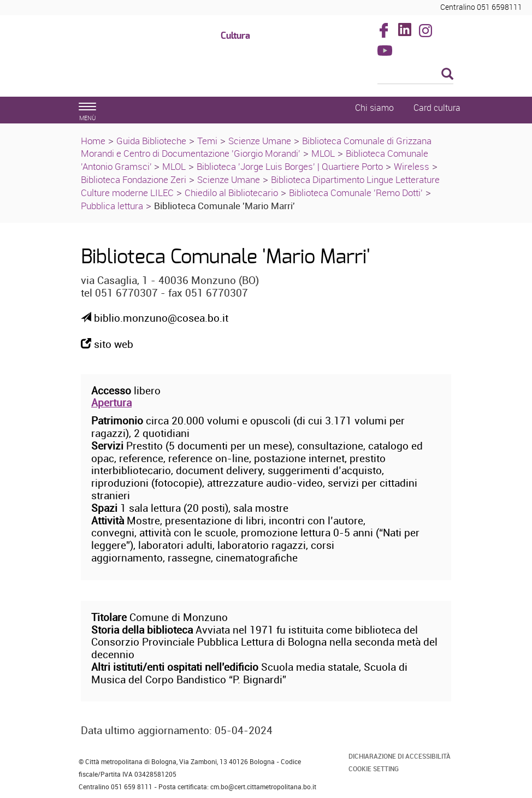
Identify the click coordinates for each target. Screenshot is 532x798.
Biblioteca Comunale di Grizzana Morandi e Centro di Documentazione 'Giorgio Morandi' (256, 147)
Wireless (412, 166)
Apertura (111, 403)
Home (93, 141)
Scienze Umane (260, 141)
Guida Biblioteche (151, 141)
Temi (207, 141)
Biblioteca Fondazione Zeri (134, 179)
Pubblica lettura (112, 206)
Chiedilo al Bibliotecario (231, 193)
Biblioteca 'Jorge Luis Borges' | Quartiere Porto (290, 166)
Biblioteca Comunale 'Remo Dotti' (356, 193)
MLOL (323, 153)
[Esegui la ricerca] (447, 75)
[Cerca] (416, 75)
